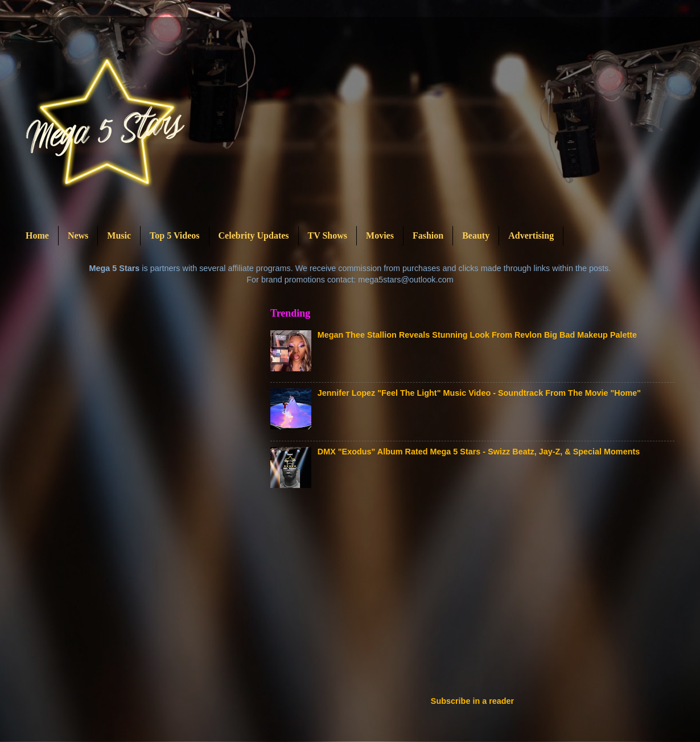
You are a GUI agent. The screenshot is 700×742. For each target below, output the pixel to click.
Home (37, 235)
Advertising (531, 235)
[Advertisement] (427, 596)
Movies (380, 235)
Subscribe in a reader (472, 701)
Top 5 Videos (174, 235)
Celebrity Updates (254, 235)
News (78, 235)
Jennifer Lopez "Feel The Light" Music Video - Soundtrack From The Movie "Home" (479, 393)
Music (119, 235)
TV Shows (328, 235)
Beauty (476, 235)
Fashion (428, 235)
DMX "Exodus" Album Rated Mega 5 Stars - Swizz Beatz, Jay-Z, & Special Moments (479, 452)
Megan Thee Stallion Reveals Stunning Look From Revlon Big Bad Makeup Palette (477, 335)
